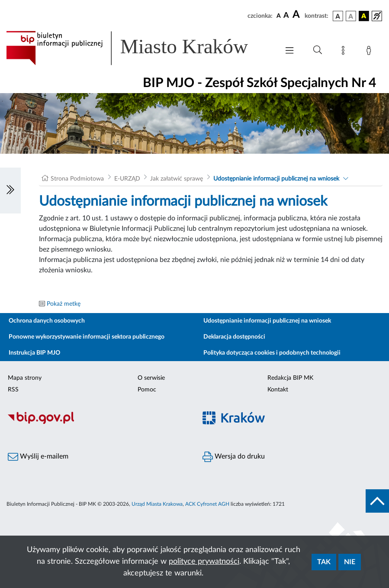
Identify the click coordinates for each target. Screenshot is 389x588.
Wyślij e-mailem (38, 457)
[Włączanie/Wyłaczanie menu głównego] (289, 51)
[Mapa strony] (345, 52)
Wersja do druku (234, 457)
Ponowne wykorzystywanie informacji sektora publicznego (87, 337)
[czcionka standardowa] (279, 16)
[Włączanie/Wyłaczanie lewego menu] (10, 191)
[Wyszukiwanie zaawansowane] (318, 50)
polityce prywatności (204, 562)
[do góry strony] (377, 501)
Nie (350, 562)
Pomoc (147, 390)
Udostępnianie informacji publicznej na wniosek (276, 179)
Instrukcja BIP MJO (34, 353)
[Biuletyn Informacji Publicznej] (97, 423)
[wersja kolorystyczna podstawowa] (338, 16)
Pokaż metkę (64, 304)
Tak (324, 562)
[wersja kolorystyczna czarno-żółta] (364, 16)
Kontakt (278, 390)
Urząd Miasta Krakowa (157, 504)
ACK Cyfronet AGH (207, 504)
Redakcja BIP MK (290, 378)
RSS (13, 390)
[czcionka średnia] (286, 16)
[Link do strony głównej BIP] (138, 48)
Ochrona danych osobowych (47, 321)
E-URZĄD (127, 179)
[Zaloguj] (370, 52)
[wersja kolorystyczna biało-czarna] (351, 16)
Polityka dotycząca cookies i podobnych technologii (272, 353)
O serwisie (151, 378)
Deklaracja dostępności (234, 337)
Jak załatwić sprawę (177, 179)
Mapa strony (25, 378)
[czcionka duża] (297, 15)
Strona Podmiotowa (77, 179)
